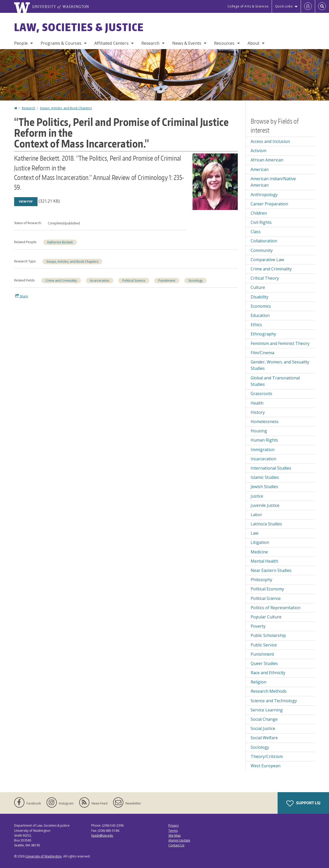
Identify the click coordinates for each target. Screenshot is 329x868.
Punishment (167, 281)
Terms (173, 831)
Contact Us (176, 845)
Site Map (175, 835)
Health (257, 403)
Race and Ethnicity (268, 673)
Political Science (134, 281)
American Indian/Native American (273, 182)
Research (150, 43)
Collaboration (264, 241)
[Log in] (308, 6)
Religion (258, 682)
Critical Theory (265, 278)
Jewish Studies (264, 487)
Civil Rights (261, 222)
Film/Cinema (262, 353)
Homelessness (265, 422)
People (21, 43)
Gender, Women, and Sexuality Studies (280, 365)
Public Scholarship (268, 635)
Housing (259, 431)
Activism (258, 151)
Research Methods (269, 691)
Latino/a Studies (266, 524)
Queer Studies (264, 663)
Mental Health (264, 561)
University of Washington (44, 856)
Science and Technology (274, 701)
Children (259, 213)
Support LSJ (303, 803)
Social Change (264, 719)
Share (22, 296)
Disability (259, 297)
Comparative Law (267, 260)
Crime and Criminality (61, 281)
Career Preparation (269, 204)
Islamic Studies (265, 477)
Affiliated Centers (111, 43)
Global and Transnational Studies (275, 381)
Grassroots (261, 394)
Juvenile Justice (265, 505)
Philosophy (261, 580)
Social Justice (263, 728)
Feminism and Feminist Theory (280, 343)
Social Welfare (264, 738)
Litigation (260, 542)
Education (260, 315)
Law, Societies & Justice (79, 27)
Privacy (173, 825)
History (258, 412)
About (254, 43)
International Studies (271, 468)
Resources (224, 43)
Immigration (263, 450)
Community (262, 250)
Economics (261, 306)
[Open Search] (322, 6)
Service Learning (267, 710)
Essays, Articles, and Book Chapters (66, 108)
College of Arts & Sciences (248, 6)
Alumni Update (179, 840)
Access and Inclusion (270, 141)
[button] (215, 181)
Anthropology (264, 195)
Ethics (256, 325)
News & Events (187, 43)
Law (254, 533)
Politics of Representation (276, 608)
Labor (256, 515)
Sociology (195, 281)
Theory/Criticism (267, 756)
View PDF (26, 202)
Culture (258, 287)
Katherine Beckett (60, 242)
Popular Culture (266, 617)
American (260, 169)
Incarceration (100, 281)
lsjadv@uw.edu (102, 835)
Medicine (259, 552)
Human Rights (264, 440)
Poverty (258, 626)
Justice (257, 496)
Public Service (264, 645)
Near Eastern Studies (271, 570)
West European (266, 766)
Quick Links (284, 6)
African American (267, 160)
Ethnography (263, 334)
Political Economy (267, 589)
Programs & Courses (61, 43)
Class (256, 232)
